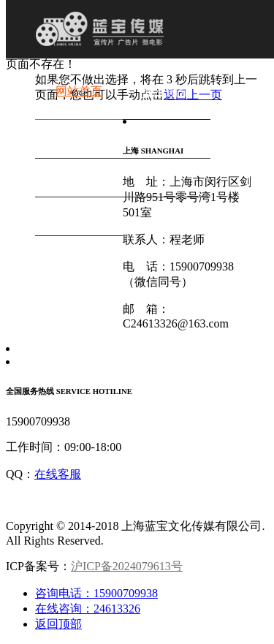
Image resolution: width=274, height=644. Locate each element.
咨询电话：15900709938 (96, 593)
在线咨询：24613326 (88, 609)
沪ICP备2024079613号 (127, 566)
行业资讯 (167, 168)
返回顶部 (58, 624)
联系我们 (79, 207)
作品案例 (79, 130)
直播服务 (79, 168)
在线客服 (58, 474)
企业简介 (167, 91)
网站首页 (79, 91)
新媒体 (167, 130)
